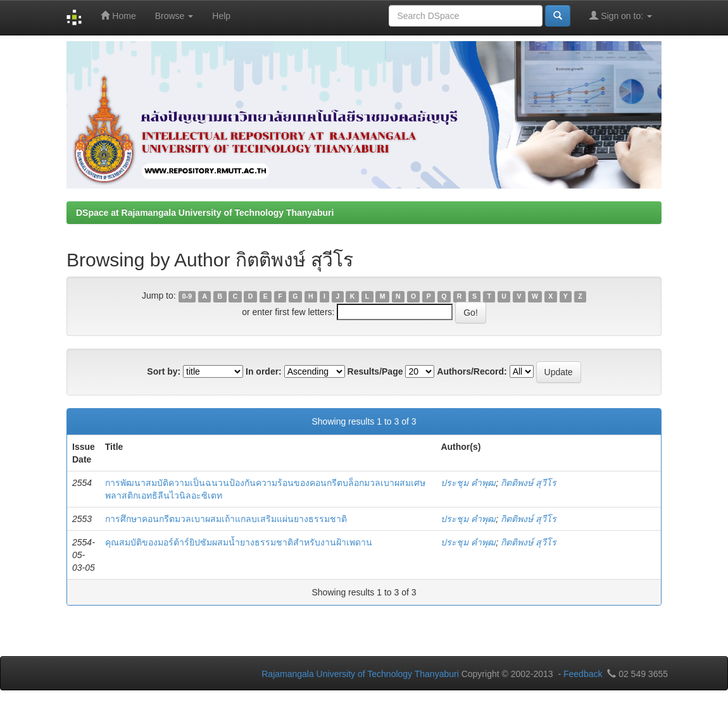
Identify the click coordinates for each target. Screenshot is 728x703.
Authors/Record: (472, 371)
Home (118, 16)
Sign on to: (621, 16)
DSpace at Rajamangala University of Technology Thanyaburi (205, 213)
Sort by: (164, 371)
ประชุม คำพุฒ (468, 483)
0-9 (187, 296)
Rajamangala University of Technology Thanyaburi (360, 674)
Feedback (583, 674)
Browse (174, 16)
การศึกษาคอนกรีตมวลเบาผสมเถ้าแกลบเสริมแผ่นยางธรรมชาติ (226, 519)
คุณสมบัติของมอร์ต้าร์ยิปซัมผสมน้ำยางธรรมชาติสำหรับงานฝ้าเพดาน (239, 542)
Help (221, 16)
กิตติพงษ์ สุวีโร (529, 483)
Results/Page (375, 371)
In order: (264, 371)
